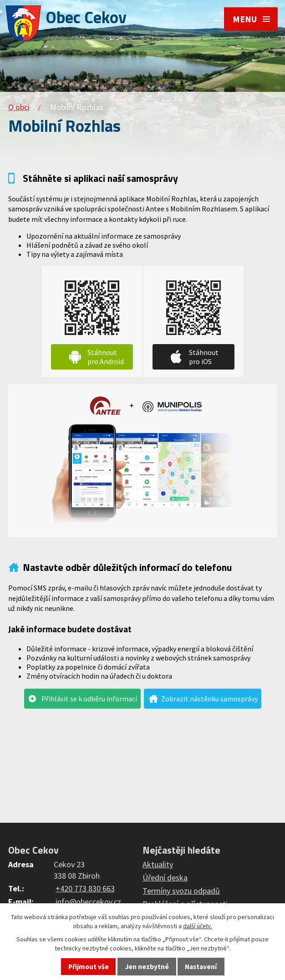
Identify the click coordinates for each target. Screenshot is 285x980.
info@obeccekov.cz (88, 902)
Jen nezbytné (147, 967)
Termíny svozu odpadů (181, 891)
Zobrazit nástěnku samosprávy (209, 699)
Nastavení (201, 967)
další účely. (198, 926)
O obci (19, 107)
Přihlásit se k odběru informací (89, 699)
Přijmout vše (89, 967)
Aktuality (158, 864)
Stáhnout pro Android (106, 357)
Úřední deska (165, 877)
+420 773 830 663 (85, 888)
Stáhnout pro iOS (204, 357)
